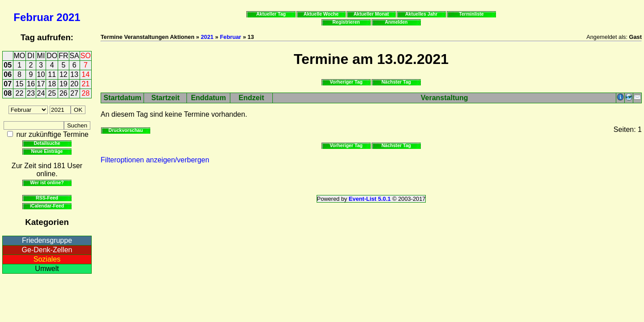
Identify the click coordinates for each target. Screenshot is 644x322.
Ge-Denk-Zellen (47, 250)
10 (41, 74)
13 (74, 74)
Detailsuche (47, 143)
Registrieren (346, 22)
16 (31, 84)
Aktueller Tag (271, 14)
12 (64, 74)
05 (8, 65)
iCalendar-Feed (47, 206)
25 (52, 93)
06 (8, 74)
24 (41, 93)
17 (41, 84)
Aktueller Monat (371, 14)
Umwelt (47, 269)
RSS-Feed (47, 198)
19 (64, 84)
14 (86, 74)
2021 (68, 17)
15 (20, 84)
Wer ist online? (47, 182)
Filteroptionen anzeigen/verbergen (155, 160)
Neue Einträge (47, 151)
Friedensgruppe (47, 240)
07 (8, 84)
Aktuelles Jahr (421, 14)
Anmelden (396, 22)
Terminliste (471, 14)
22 (20, 93)
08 (8, 93)
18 (52, 84)
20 (74, 84)
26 (64, 93)
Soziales (47, 259)
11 (52, 74)
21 (86, 84)
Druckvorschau (126, 130)
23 (31, 93)
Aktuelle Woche (321, 14)
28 (86, 93)
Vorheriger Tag (346, 82)
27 (74, 93)
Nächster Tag (396, 82)
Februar (33, 17)
